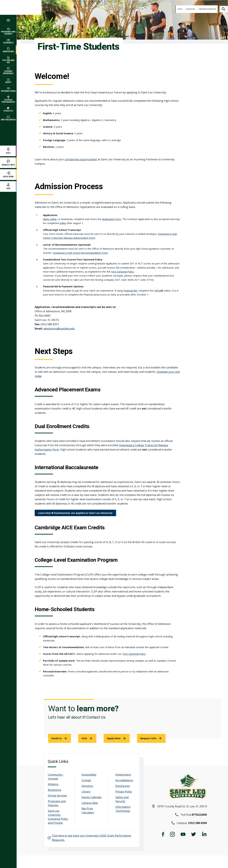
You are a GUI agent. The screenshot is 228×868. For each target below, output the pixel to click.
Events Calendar (92, 797)
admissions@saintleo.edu (59, 329)
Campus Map (90, 803)
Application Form (112, 219)
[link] (60, 738)
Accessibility (89, 775)
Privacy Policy (124, 792)
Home (180, 9)
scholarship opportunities (81, 159)
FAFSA (158, 290)
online (63, 223)
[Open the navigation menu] (8, 20)
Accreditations (124, 780)
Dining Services (57, 796)
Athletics (53, 784)
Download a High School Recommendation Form (80, 253)
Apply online (50, 219)
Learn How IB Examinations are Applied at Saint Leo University (75, 513)
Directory (87, 786)
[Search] (224, 9)
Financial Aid (130, 290)
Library (86, 792)
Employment (123, 775)
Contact (86, 780)
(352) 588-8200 (197, 823)
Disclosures (123, 786)
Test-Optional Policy (122, 272)
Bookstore (54, 790)
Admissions (191, 9)
